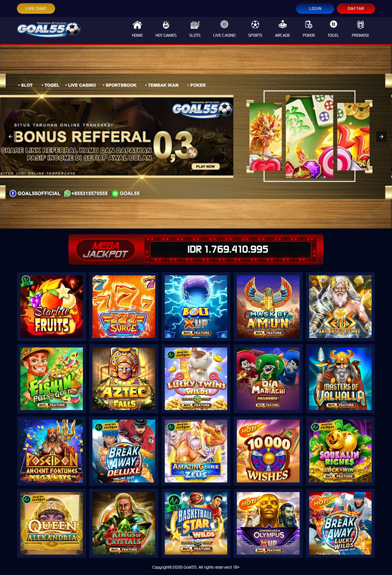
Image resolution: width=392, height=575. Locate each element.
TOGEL (333, 29)
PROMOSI (360, 29)
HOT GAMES (166, 29)
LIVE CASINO (224, 29)
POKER (309, 29)
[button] (11, 137)
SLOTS (195, 29)
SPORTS (255, 29)
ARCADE (283, 29)
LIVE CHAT (36, 8)
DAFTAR (356, 8)
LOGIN (315, 8)
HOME (137, 29)
